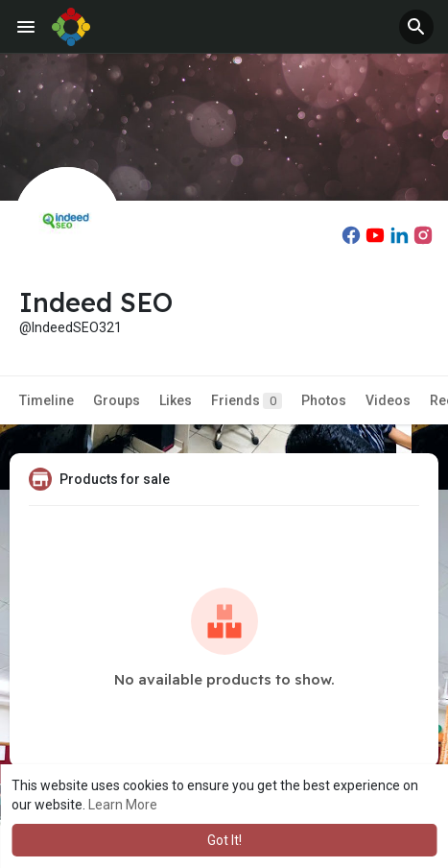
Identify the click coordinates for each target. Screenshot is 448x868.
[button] (416, 27)
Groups (117, 400)
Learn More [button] (123, 805)
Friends (247, 401)
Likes (176, 400)
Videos (388, 400)
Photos (324, 400)
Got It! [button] (224, 840)
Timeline (47, 400)
